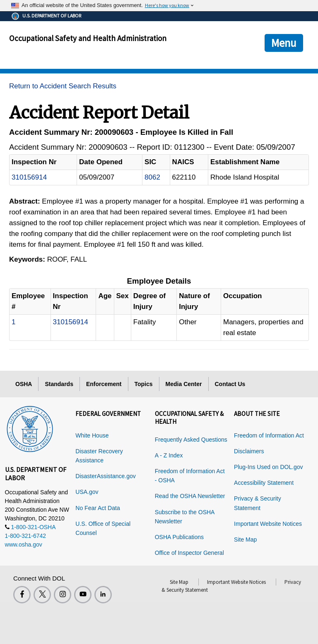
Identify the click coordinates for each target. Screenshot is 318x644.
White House (92, 435)
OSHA (24, 384)
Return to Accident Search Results (63, 86)
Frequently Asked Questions (191, 440)
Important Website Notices (268, 524)
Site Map (245, 540)
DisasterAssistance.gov (106, 476)
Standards (59, 384)
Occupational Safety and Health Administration (88, 38)
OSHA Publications (179, 537)
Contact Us (230, 384)
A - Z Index (169, 455)
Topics (144, 384)
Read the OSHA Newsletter (190, 496)
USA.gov (87, 492)
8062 (152, 177)
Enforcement (104, 384)
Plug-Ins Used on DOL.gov (269, 467)
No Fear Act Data (98, 508)
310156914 (29, 177)
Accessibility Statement (264, 483)
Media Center (184, 384)
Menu (284, 43)
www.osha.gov (24, 544)
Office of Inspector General (189, 553)
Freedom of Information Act (269, 435)
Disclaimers (249, 451)
